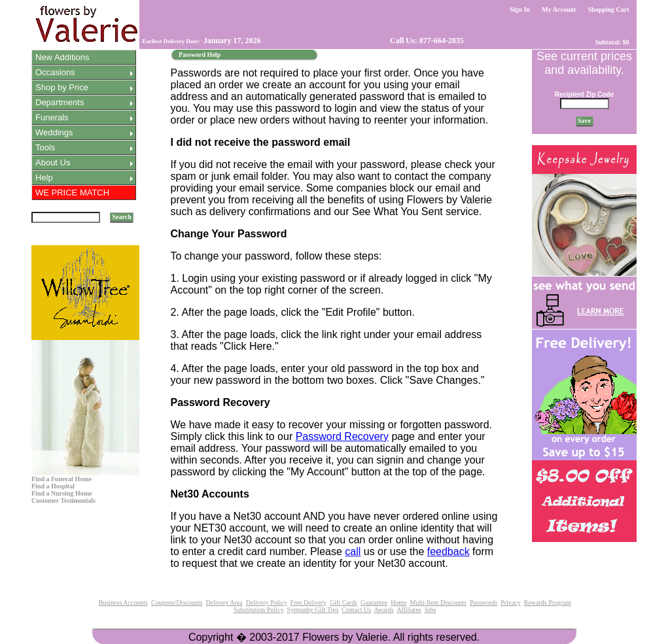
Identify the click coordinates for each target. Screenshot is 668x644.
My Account (559, 9)
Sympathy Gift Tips (312, 610)
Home (398, 602)
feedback (448, 551)
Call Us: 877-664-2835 (426, 41)
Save (585, 121)
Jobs (431, 610)
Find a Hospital (53, 486)
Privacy (511, 602)
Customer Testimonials (63, 500)
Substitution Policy (258, 610)
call (353, 551)
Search (122, 217)
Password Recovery (342, 436)
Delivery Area (224, 602)
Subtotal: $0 (612, 42)
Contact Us (356, 610)
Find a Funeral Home (62, 479)
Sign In (520, 9)
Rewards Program (548, 602)
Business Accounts (123, 602)
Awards (383, 610)
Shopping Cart (608, 9)
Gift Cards (343, 602)
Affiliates (409, 610)
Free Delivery (308, 602)
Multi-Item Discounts (438, 602)
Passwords (483, 602)
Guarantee (374, 602)
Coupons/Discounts (177, 602)
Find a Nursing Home (62, 493)
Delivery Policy (267, 602)
